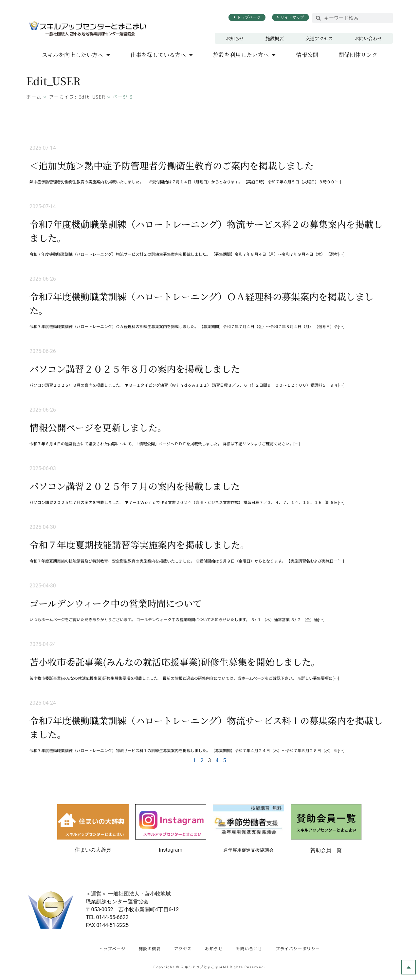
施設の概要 (150, 949)
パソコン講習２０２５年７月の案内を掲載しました (135, 486)
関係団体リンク (358, 55)
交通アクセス (319, 38)
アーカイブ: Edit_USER (77, 97)
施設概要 (275, 38)
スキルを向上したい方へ (76, 55)
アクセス (183, 949)
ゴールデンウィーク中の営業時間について (116, 603)
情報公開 (307, 55)
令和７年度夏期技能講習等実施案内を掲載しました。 (139, 545)
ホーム (34, 97)
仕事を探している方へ (162, 55)
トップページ (112, 949)
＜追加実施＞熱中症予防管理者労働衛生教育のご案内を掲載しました (172, 165)
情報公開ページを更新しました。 (98, 427)
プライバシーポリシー (298, 949)
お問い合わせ (368, 38)
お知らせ (235, 38)
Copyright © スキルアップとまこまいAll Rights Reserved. (209, 967)
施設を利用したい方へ (244, 55)
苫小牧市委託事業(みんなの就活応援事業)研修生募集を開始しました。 (175, 662)
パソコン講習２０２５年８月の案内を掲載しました (135, 369)
